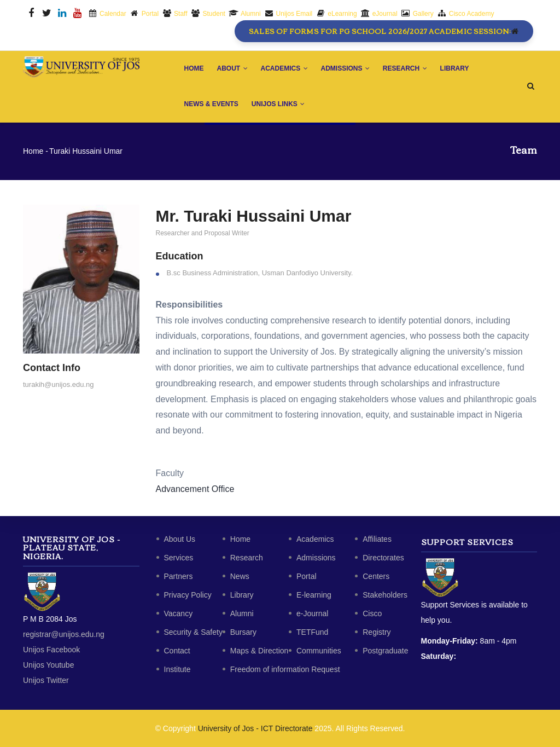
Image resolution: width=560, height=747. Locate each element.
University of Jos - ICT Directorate (255, 728)
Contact (177, 651)
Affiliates (377, 539)
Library (455, 68)
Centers (376, 576)
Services (179, 558)
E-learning (314, 595)
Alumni (242, 613)
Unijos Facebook (51, 650)
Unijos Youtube (48, 665)
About (232, 68)
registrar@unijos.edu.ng (64, 634)
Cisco (372, 613)
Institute (177, 669)
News (240, 576)
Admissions (345, 68)
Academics (284, 68)
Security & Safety (193, 632)
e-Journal (312, 613)
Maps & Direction (259, 651)
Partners (179, 576)
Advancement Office (195, 489)
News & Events (211, 104)
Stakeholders (385, 595)
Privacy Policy (188, 595)
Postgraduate (385, 651)
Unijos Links (278, 104)
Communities (319, 651)
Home (194, 68)
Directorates (383, 558)
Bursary (243, 632)
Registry (377, 632)
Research (405, 68)
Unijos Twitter (46, 680)
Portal (307, 576)
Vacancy (179, 613)
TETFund (312, 632)
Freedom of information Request (285, 669)
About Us (180, 539)
